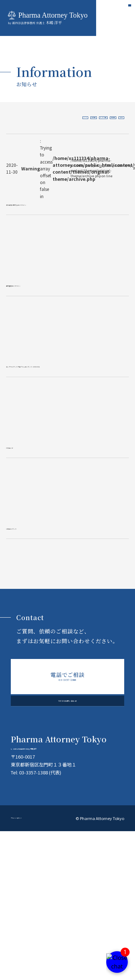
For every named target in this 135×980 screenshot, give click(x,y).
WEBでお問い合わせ (67, 826)
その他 (115, 118)
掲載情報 (96, 118)
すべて (28, 118)
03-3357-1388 (68, 790)
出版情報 (48, 118)
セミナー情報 (72, 118)
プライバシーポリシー (31, 967)
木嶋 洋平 (67, 882)
